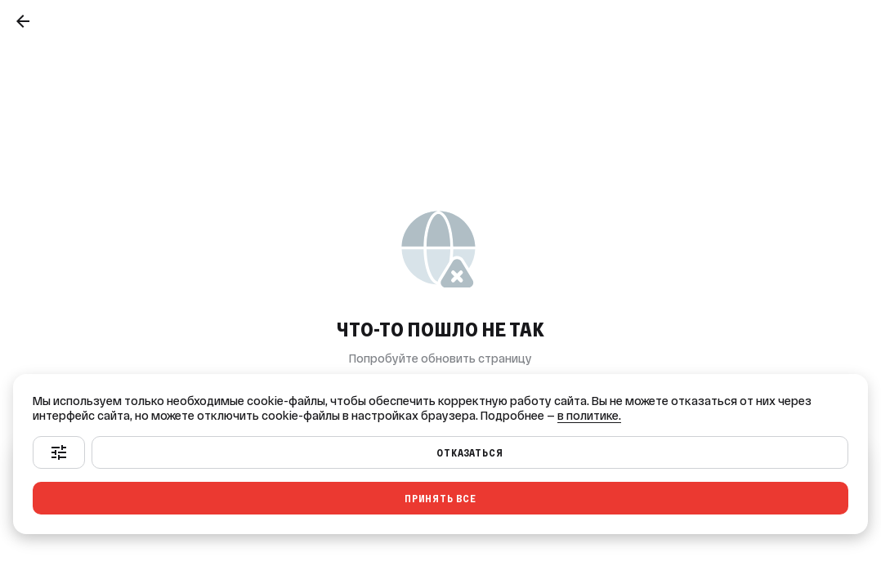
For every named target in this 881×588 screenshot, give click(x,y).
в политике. (589, 416)
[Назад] (23, 21)
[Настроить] (59, 452)
